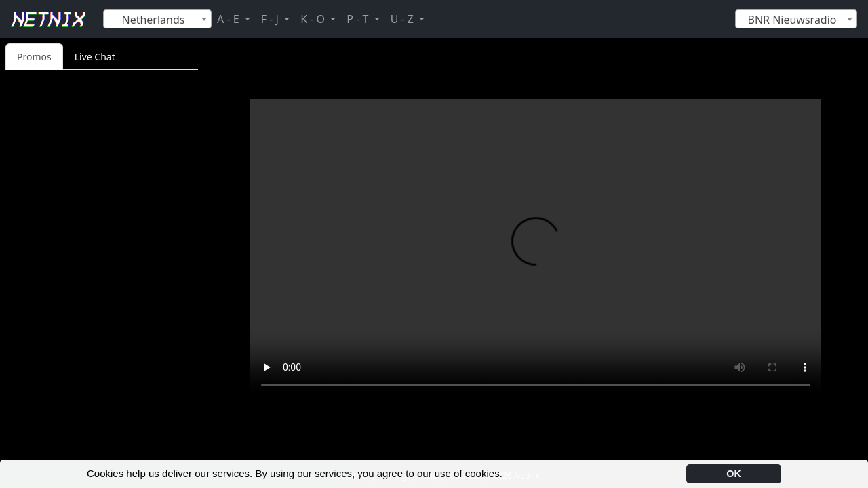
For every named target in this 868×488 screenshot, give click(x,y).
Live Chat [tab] (95, 57)
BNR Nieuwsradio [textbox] (792, 20)
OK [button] (734, 474)
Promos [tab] (34, 57)
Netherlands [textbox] (154, 20)
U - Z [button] (403, 19)
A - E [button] (230, 19)
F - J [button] (271, 19)
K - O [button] (314, 19)
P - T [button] (359, 19)
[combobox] (157, 19)
